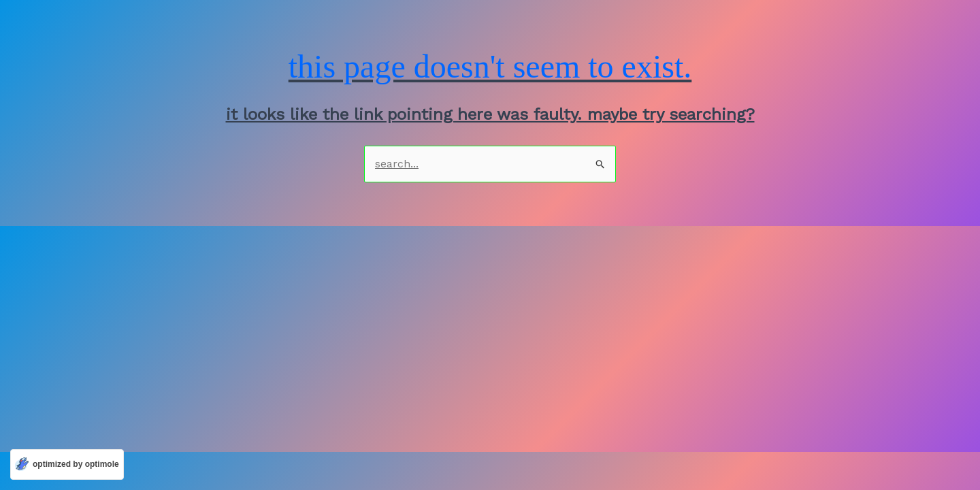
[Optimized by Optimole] (67, 464)
